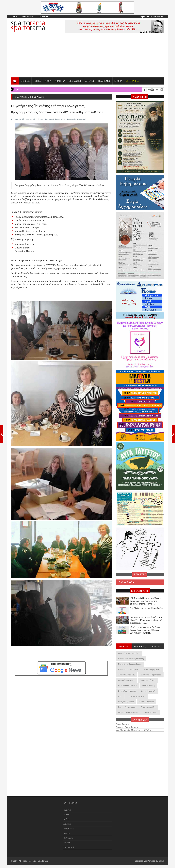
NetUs (161, 861)
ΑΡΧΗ (15, 17)
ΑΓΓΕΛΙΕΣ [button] (90, 81)
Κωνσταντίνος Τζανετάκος (151, 675)
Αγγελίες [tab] (156, 646)
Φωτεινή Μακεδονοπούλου (129, 653)
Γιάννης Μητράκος (146, 702)
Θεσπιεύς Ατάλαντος (127, 680)
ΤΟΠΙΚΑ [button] (37, 81)
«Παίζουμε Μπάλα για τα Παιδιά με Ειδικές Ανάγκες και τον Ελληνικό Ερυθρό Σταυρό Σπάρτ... (145, 630)
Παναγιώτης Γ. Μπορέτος (128, 669)
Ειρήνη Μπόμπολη (148, 691)
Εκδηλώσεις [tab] (140, 646)
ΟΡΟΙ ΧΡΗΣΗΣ (28, 17)
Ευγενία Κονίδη (148, 686)
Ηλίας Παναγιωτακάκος (128, 686)
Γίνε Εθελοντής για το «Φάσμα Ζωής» (147, 608)
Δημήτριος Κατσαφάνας (136, 696)
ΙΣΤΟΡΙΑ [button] (118, 81)
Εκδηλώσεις (60, 119)
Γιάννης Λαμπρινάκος (127, 707)
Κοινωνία (71, 119)
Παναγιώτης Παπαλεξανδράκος (131, 659)
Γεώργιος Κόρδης (151, 712)
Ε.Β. (120, 696)
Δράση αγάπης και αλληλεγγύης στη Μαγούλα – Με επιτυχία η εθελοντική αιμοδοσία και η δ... (146, 620)
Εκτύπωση (38, 119)
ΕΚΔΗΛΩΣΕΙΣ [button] (75, 81)
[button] (132, 81)
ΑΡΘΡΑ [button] (48, 81)
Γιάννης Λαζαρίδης (148, 707)
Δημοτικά (49, 119)
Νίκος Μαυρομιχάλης (152, 669)
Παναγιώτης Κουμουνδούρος (130, 664)
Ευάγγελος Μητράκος (127, 691)
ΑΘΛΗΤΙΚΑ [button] (60, 81)
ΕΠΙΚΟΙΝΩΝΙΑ (43, 17)
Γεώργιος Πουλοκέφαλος (128, 712)
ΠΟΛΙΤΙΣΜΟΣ (104, 81)
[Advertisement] (87, 56)
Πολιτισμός (82, 119)
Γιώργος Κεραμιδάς (126, 702)
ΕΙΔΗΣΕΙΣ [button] (25, 81)
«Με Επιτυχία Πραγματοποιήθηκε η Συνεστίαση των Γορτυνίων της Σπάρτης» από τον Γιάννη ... (145, 601)
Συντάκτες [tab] (124, 646)
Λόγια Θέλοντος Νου (127, 675)
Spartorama (16, 119)
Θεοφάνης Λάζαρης (148, 680)
